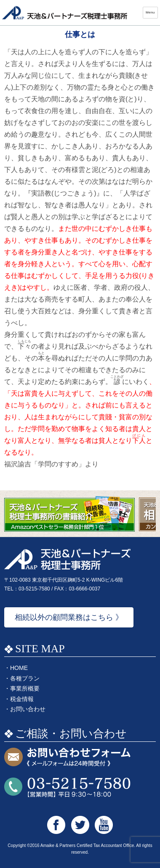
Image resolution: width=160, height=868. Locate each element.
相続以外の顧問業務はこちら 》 (69, 617)
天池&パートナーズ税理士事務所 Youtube (104, 825)
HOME (19, 668)
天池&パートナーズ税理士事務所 (65, 13)
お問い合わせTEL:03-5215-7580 (67, 787)
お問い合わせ (28, 709)
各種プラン (25, 678)
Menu (150, 12)
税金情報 (22, 699)
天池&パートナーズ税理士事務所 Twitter (80, 825)
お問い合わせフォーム (67, 758)
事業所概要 (25, 688)
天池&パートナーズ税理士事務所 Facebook (56, 825)
